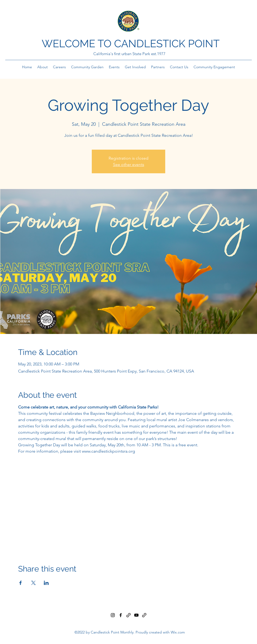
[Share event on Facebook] (21, 583)
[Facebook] (121, 615)
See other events (129, 164)
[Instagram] (113, 615)
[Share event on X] (33, 583)
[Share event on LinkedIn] (46, 583)
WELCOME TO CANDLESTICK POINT (131, 43)
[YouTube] (136, 615)
